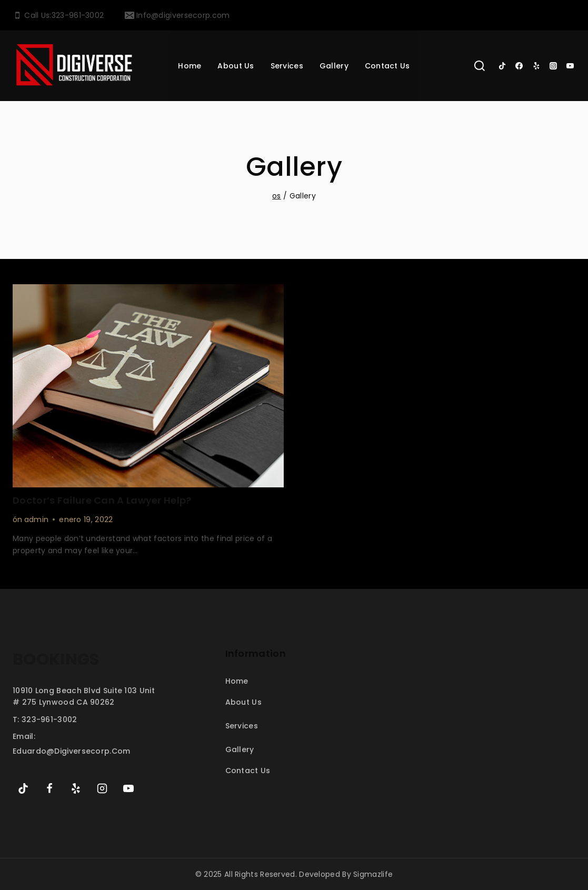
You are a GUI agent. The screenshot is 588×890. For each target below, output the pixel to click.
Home (190, 66)
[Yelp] (536, 66)
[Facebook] (519, 66)
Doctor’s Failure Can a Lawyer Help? (102, 500)
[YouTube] (570, 66)
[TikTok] (502, 66)
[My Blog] (74, 66)
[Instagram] (553, 66)
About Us (236, 66)
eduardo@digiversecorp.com (72, 751)
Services (242, 726)
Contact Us (387, 66)
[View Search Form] (480, 66)
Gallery (334, 66)
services (287, 66)
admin (37, 519)
